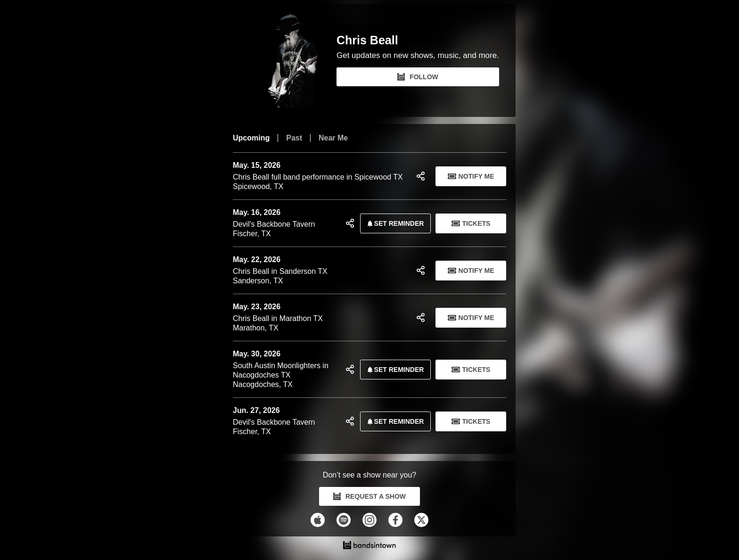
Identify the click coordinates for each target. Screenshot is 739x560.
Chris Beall (367, 40)
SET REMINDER (394, 223)
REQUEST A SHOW (369, 496)
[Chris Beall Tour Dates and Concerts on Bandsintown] (369, 546)
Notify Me (471, 176)
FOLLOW (418, 77)
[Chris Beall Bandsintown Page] (285, 60)
